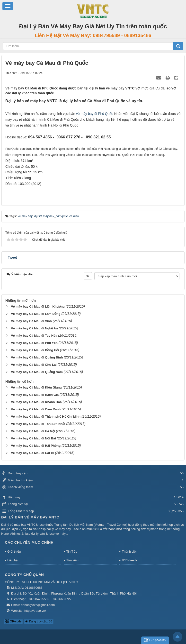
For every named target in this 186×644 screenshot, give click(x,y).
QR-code (13, 621)
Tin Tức (72, 552)
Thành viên (130, 552)
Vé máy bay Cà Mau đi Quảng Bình (37, 357)
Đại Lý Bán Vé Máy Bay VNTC (30, 517)
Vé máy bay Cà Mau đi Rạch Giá (35, 395)
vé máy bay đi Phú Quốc (95, 114)
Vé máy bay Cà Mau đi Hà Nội (33, 431)
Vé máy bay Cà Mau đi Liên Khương (38, 306)
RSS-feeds (129, 560)
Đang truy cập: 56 (39, 621)
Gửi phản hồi (155, 640)
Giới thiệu (14, 552)
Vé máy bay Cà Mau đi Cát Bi (33, 453)
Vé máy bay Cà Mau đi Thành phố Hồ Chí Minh (46, 417)
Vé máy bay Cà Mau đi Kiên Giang (36, 387)
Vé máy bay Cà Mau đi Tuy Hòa (34, 336)
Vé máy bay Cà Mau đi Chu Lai (34, 365)
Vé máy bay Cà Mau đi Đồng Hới (35, 350)
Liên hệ (12, 560)
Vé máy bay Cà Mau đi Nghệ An (34, 328)
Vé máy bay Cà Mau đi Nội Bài (33, 438)
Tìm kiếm (73, 560)
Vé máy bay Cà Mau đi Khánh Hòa (36, 402)
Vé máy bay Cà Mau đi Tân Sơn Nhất (38, 424)
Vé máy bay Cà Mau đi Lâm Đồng (36, 314)
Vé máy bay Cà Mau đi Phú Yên (34, 343)
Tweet (12, 257)
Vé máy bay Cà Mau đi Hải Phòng (36, 446)
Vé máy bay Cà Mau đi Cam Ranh (36, 409)
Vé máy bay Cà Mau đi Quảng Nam (37, 372)
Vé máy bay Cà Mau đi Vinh (31, 321)
